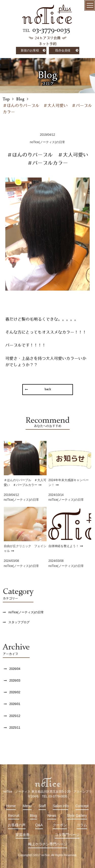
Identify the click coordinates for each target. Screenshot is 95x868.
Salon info (61, 806)
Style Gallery (77, 816)
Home (11, 806)
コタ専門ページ (67, 835)
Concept (82, 806)
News (52, 816)
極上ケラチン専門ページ (48, 844)
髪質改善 (23, 835)
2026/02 (15, 692)
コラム (82, 825)
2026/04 (15, 669)
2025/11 (15, 728)
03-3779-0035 (51, 30)
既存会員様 (63, 50)
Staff (42, 806)
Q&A (39, 825)
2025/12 (15, 716)
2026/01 (15, 704)
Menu (27, 806)
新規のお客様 (30, 50)
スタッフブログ (19, 622)
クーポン (60, 825)
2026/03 (15, 681)
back (48, 389)
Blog (33, 816)
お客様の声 (17, 825)
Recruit (14, 816)
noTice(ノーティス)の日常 (26, 612)
